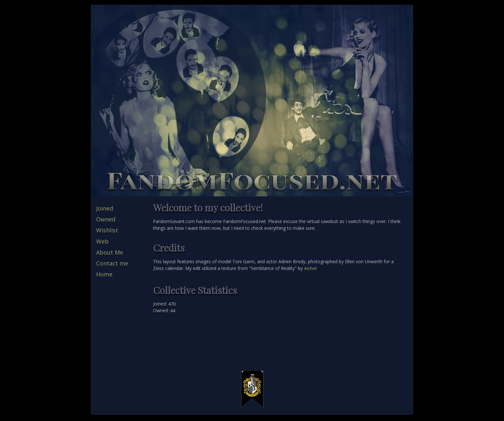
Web (102, 241)
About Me (110, 252)
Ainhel (310, 268)
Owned (106, 219)
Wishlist (107, 230)
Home (104, 274)
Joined (105, 208)
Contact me (112, 263)
